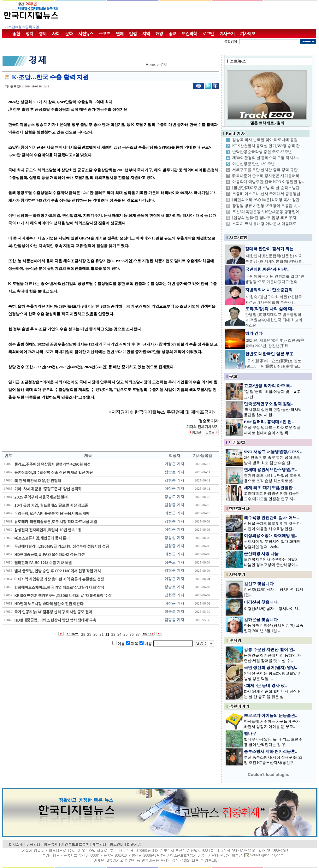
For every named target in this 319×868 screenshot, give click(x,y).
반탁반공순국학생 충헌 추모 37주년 (262, 152)
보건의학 (189, 33)
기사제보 (248, 33)
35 (125, 634)
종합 (16, 33)
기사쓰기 (227, 33)
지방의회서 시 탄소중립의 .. (270, 290)
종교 (173, 33)
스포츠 (105, 33)
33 (113, 634)
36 (131, 634)
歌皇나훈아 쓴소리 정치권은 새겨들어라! (266, 176)
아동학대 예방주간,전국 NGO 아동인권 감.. (268, 182)
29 (89, 634)
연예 (120, 33)
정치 (29, 33)
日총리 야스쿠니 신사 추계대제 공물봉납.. (267, 194)
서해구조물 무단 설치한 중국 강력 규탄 (265, 170)
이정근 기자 (174, 464)
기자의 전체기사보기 (202, 426)
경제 (43, 33)
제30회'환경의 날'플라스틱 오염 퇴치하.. (266, 158)
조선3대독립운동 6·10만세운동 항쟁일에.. (267, 212)
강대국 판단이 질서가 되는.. (270, 249)
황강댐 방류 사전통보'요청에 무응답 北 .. (266, 206)
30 (95, 634)
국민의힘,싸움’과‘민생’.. (267, 269)
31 (101, 634)
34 (119, 634)
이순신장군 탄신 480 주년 (254, 164)
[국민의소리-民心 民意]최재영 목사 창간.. (267, 200)
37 (138, 634)
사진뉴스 (86, 33)
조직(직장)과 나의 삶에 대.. (270, 309)
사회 (56, 33)
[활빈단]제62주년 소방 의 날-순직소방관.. (267, 188)
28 (83, 634)
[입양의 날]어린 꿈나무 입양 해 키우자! (265, 218)
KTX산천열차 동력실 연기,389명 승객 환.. (267, 146)
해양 (159, 33)
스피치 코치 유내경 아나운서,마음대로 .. (266, 224)
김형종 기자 (174, 480)
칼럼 (133, 33)
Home (151, 64)
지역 (146, 33)
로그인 (208, 33)
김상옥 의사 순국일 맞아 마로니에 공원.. (266, 140)
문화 (69, 33)
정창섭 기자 (174, 538)
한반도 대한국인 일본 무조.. (270, 354)
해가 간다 (254, 333)
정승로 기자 (174, 472)
